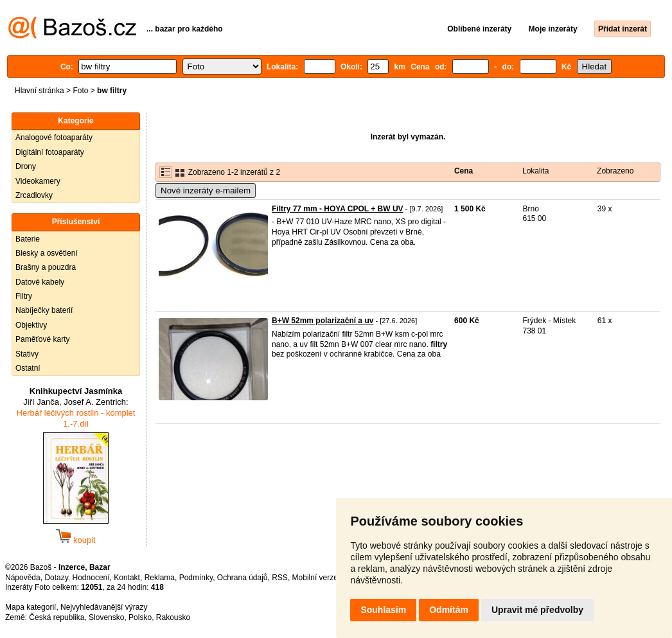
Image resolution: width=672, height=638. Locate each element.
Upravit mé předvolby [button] (537, 610)
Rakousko (173, 617)
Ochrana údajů (243, 578)
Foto (80, 91)
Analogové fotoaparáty (54, 137)
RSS (280, 578)
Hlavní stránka (40, 91)
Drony (26, 166)
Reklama (160, 578)
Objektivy (31, 325)
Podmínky (196, 578)
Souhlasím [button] (383, 610)
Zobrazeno (615, 171)
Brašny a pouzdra (46, 267)
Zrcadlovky (34, 195)
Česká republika (57, 617)
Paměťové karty (43, 339)
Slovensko (106, 617)
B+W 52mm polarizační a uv (323, 321)
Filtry (24, 296)
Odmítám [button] (449, 610)
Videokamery (38, 181)
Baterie (28, 239)
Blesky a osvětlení (47, 253)
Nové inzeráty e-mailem (206, 191)
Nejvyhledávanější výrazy (104, 607)
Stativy (27, 354)
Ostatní (28, 368)
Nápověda (23, 578)
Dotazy (56, 578)
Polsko (140, 617)
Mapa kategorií (31, 607)
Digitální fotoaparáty (50, 152)
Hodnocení (91, 578)
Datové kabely (40, 282)
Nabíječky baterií (44, 310)
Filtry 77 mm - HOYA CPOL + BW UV (338, 209)
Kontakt (127, 578)
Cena (464, 171)
